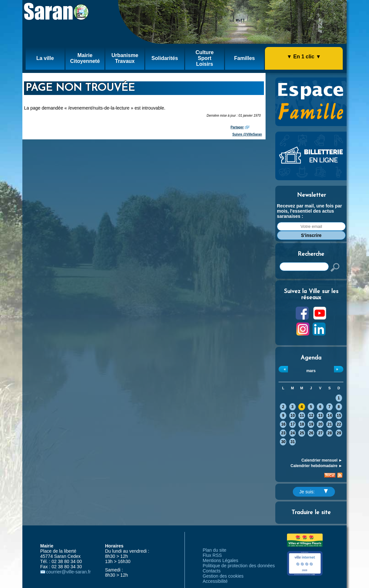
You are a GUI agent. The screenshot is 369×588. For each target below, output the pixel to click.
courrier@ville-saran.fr (68, 572)
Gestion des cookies (223, 576)
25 (302, 433)
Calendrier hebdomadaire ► (316, 466)
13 (320, 416)
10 (293, 416)
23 (283, 433)
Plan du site (214, 550)
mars (311, 371)
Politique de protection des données (239, 566)
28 (330, 433)
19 (311, 424)
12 (311, 416)
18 (302, 424)
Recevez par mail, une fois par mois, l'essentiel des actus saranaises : (309, 211)
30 (283, 442)
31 (293, 442)
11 (302, 416)
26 (311, 433)
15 (339, 416)
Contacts (212, 571)
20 (320, 424)
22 (339, 424)
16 (283, 424)
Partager (237, 127)
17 (293, 424)
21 (330, 424)
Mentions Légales (220, 560)
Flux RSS (212, 555)
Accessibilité (215, 581)
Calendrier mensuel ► (322, 460)
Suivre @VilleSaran (247, 134)
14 (330, 416)
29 (339, 433)
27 (320, 433)
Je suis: (314, 492)
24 (293, 433)
